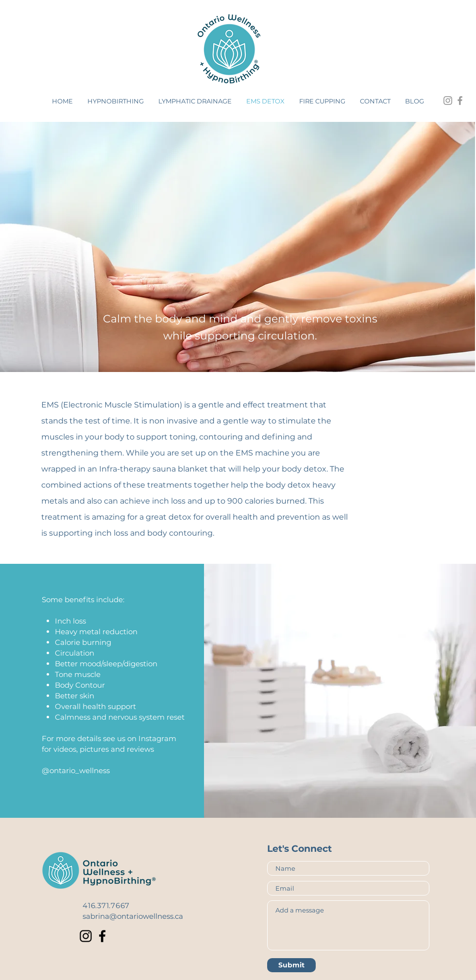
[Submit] (291, 965)
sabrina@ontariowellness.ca (133, 916)
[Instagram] (86, 936)
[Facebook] (102, 936)
